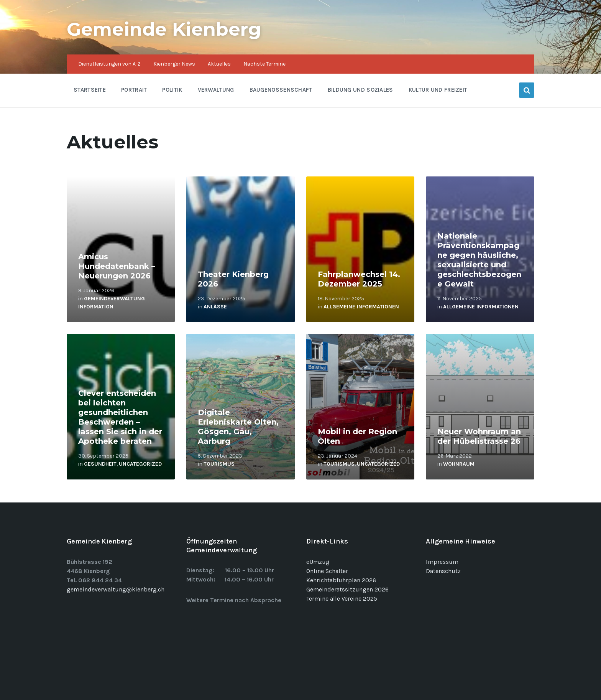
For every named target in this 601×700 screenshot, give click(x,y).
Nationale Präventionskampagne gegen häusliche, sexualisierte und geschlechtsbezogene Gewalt (479, 260)
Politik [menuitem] (172, 90)
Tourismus (219, 464)
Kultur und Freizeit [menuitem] (438, 90)
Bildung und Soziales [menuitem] (360, 90)
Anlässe (215, 307)
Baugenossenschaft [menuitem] (281, 90)
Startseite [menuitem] (90, 90)
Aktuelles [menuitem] (219, 64)
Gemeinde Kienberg (164, 29)
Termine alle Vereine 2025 (342, 599)
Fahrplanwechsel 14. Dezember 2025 (359, 279)
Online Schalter (327, 571)
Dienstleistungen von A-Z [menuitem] (109, 64)
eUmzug (318, 562)
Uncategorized (140, 464)
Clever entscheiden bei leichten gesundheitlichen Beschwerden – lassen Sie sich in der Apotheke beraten (120, 417)
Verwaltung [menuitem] (216, 90)
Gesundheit (100, 464)
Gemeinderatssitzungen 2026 (347, 589)
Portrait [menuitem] (134, 90)
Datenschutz (443, 571)
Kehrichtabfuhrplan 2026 (341, 580)
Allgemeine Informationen (361, 307)
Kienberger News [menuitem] (174, 64)
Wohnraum (459, 464)
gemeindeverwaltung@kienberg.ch (116, 589)
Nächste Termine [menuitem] (264, 64)
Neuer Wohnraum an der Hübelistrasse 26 (479, 436)
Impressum (442, 562)
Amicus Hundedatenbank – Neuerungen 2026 (117, 266)
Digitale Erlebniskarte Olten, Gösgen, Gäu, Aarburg (238, 427)
